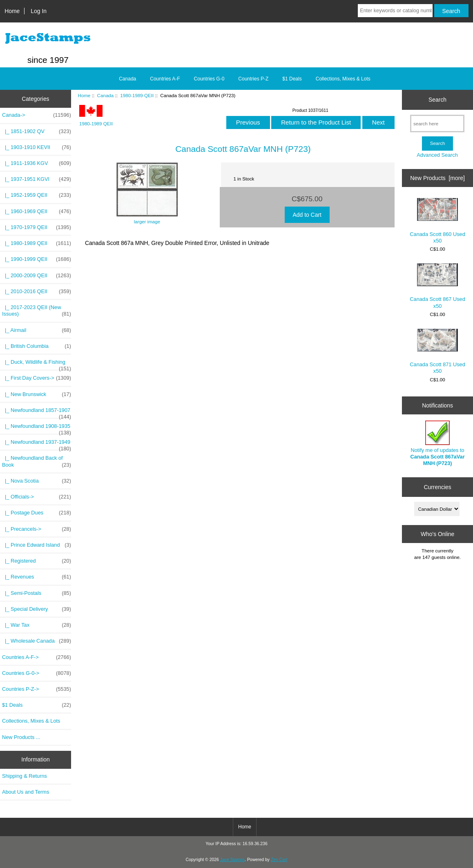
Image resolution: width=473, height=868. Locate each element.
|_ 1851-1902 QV (37, 131)
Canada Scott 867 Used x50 (437, 286)
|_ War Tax (37, 625)
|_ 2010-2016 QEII (37, 292)
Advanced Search (437, 155)
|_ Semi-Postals (37, 593)
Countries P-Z (253, 79)
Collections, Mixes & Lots (343, 79)
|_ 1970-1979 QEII (37, 227)
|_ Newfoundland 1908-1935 (37, 428)
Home (12, 11)
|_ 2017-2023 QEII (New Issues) (37, 311)
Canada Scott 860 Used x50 (437, 221)
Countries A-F (165, 79)
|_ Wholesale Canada (37, 641)
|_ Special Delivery (37, 609)
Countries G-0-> (37, 673)
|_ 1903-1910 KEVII (37, 147)
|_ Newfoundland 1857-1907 (37, 412)
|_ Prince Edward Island (37, 545)
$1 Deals (292, 79)
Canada (106, 95)
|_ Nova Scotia (37, 481)
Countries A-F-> (37, 657)
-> (37, 115)
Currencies (437, 487)
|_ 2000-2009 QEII (37, 276)
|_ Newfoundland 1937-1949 (37, 444)
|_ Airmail (37, 330)
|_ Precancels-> (37, 529)
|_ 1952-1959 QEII (37, 195)
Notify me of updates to (437, 443)
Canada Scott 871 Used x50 (437, 351)
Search (437, 100)
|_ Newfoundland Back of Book (37, 461)
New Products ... (21, 737)
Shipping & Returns (25, 776)
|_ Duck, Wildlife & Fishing (37, 364)
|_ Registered (37, 561)
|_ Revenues (37, 577)
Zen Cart (279, 860)
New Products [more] (437, 178)
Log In (39, 11)
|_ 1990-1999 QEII (37, 259)
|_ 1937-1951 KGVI (37, 179)
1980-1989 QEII (137, 95)
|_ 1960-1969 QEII (37, 211)
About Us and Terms (26, 792)
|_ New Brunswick (37, 394)
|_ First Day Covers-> (37, 378)
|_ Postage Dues (37, 513)
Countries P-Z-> (37, 689)
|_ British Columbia (37, 346)
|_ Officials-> (37, 497)
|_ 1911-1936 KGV (37, 163)
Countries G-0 (209, 79)
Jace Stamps (232, 860)
